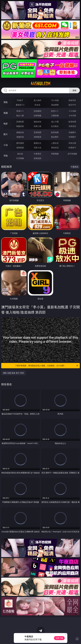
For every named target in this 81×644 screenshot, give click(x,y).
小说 (6, 145)
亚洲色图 (37, 132)
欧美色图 (55, 132)
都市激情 (20, 143)
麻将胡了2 (20, 105)
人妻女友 (55, 143)
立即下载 (59, 638)
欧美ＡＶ (55, 111)
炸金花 (37, 105)
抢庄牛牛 (72, 105)
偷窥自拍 (20, 132)
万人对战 (55, 100)
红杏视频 (20, 158)
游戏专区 (72, 100)
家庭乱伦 (37, 143)
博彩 (6, 102)
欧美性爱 (72, 122)
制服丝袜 (20, 126)
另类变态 (72, 126)
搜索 (74, 90)
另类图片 (72, 137)
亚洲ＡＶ (20, 111)
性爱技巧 (72, 148)
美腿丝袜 (20, 137)
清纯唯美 (37, 137)
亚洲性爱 (20, 122)
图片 (6, 134)
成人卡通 (55, 122)
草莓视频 (55, 154)
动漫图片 (72, 132)
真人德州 (37, 100)
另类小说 (37, 148)
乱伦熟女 (55, 126)
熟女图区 (55, 137)
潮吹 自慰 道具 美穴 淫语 (13, 373)
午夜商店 (37, 154)
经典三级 (37, 126)
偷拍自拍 (37, 122)
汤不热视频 (72, 154)
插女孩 (20, 154)
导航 (6, 156)
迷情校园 (20, 148)
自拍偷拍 (37, 111)
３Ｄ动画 (72, 111)
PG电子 (20, 100)
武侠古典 (72, 143)
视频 (6, 113)
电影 (6, 124)
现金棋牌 (55, 105)
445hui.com (40, 84)
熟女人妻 (20, 115)
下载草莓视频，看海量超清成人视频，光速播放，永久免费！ (47, 366)
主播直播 (55, 115)
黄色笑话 (55, 148)
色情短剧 (37, 158)
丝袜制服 (37, 115)
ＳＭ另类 (72, 115)
